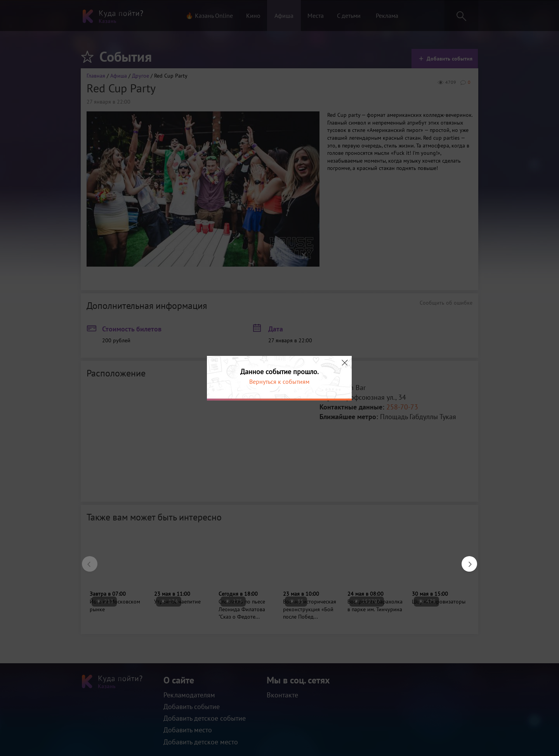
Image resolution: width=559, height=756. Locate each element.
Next (465, 560)
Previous (86, 560)
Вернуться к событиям (279, 381)
